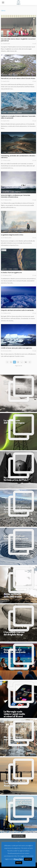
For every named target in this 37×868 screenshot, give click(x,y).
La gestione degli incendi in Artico (12, 235)
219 (34, 121)
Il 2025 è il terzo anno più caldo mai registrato (16, 348)
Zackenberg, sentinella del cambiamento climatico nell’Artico (18, 157)
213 (34, 313)
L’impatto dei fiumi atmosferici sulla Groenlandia (17, 310)
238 (34, 351)
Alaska (5, 75)
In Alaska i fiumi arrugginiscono (11, 273)
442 (34, 200)
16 (26, 362)
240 (34, 275)
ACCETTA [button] (28, 859)
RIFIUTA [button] (19, 863)
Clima (5, 35)
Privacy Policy (18, 859)
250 (34, 44)
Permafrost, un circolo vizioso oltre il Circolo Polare (18, 78)
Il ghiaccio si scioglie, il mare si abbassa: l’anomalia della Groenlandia (18, 117)
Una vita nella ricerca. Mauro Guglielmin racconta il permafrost (18, 40)
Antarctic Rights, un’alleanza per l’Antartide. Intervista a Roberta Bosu (16, 196)
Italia (9, 35)
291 (34, 81)
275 (34, 238)
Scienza (15, 35)
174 (34, 160)
